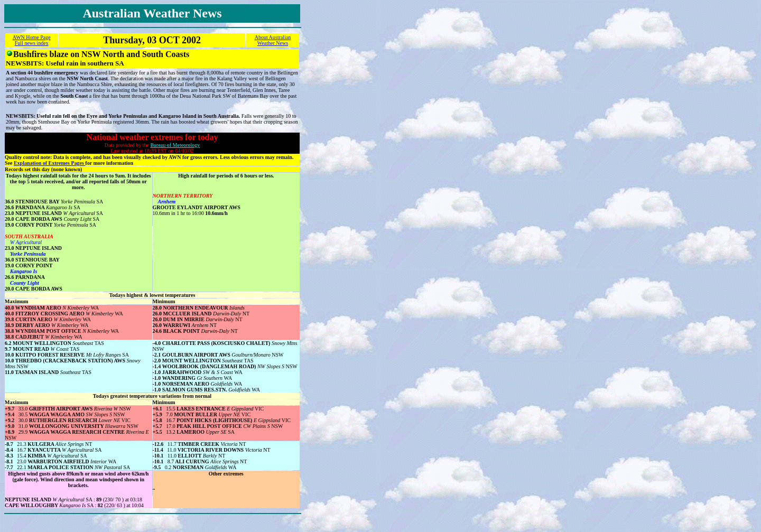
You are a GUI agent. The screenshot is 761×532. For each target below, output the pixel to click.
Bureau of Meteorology (175, 145)
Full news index (32, 43)
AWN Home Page (32, 37)
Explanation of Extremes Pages (49, 163)
